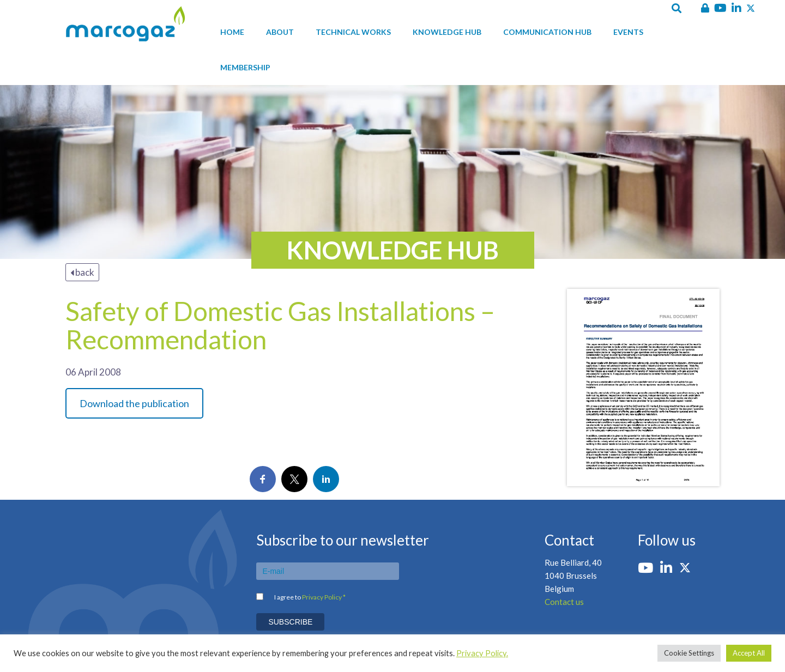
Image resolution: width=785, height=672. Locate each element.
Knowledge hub (447, 32)
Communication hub (547, 32)
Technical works (353, 32)
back (82, 272)
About (280, 32)
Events (628, 32)
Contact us (564, 602)
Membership (245, 67)
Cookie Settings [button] (689, 653)
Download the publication (134, 403)
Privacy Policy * (324, 597)
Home (232, 32)
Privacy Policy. (482, 653)
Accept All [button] (749, 653)
